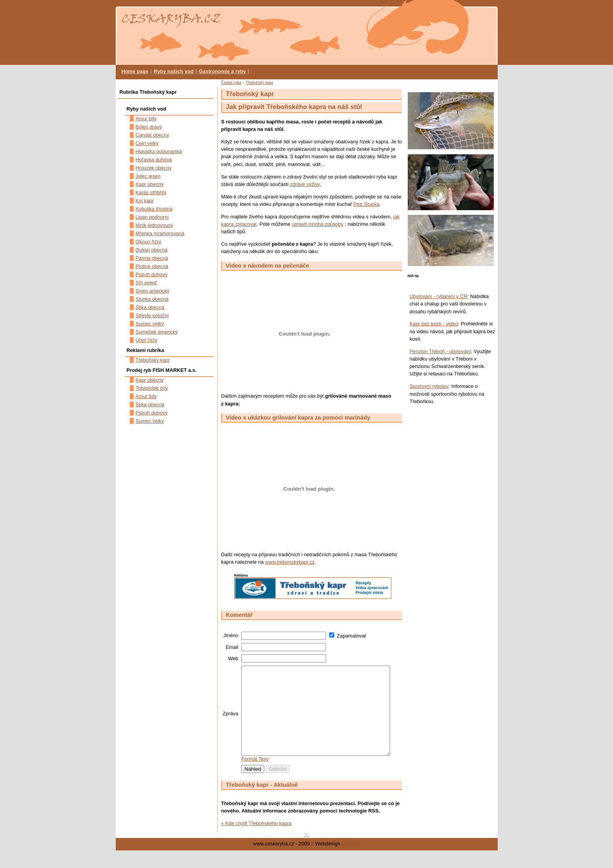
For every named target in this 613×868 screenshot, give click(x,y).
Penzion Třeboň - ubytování (440, 351)
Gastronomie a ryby (222, 71)
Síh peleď (146, 283)
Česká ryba (231, 83)
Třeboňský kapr (259, 83)
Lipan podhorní (152, 217)
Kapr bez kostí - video (434, 324)
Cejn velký (147, 143)
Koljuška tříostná (154, 209)
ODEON (351, 861)
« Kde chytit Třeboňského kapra (256, 841)
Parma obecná (152, 258)
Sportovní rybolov (429, 386)
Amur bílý (146, 119)
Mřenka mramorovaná (160, 233)
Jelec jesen (148, 176)
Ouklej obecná (152, 250)
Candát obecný (152, 135)
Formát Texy (255, 776)
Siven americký (153, 291)
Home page (135, 71)
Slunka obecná (152, 299)
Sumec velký (150, 324)
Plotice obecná (152, 266)
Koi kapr (145, 201)
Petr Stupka (367, 204)
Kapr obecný (150, 184)
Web (233, 658)
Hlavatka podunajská (159, 151)
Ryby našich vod (174, 71)
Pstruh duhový (152, 274)
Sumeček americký (157, 332)
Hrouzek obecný (154, 168)
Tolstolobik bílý (152, 388)
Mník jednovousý (154, 225)
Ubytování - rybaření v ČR (439, 296)
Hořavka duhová (154, 160)
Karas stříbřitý (151, 192)
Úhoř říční (147, 340)
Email (232, 647)
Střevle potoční (152, 315)
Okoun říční (149, 242)
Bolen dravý (149, 127)
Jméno (231, 635)
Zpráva (231, 722)
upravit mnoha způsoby (317, 224)
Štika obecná (150, 307)
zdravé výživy (305, 184)
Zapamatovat (351, 636)
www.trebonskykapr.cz (290, 562)
